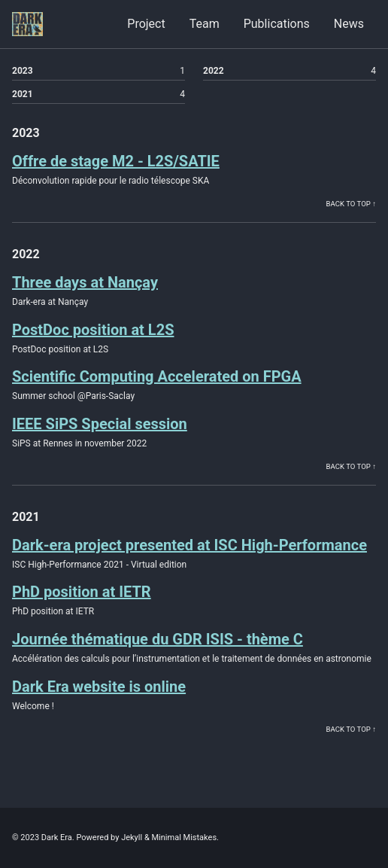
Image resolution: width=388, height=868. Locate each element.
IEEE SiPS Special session (100, 424)
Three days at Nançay (85, 282)
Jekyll (132, 838)
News (349, 24)
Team (205, 24)
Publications (277, 24)
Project (146, 24)
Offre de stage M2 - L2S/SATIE (116, 161)
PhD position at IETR (82, 592)
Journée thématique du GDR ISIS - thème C (158, 639)
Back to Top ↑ (351, 204)
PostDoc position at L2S (93, 330)
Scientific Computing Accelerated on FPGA (157, 376)
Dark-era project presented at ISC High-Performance (189, 545)
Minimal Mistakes (184, 838)
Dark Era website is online (99, 687)
